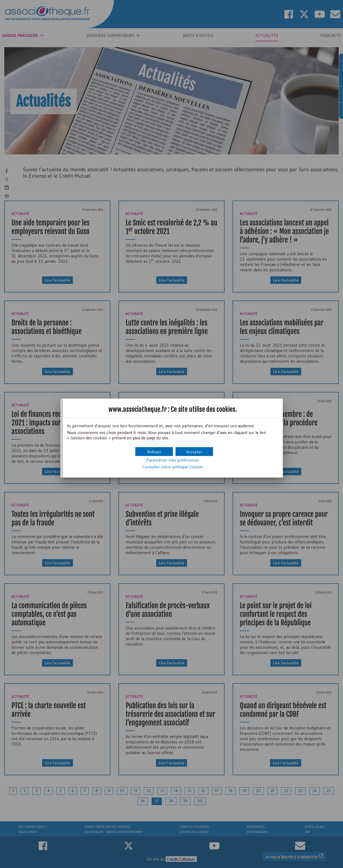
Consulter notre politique (173, 467)
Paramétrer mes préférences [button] (173, 460)
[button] (194, 452)
